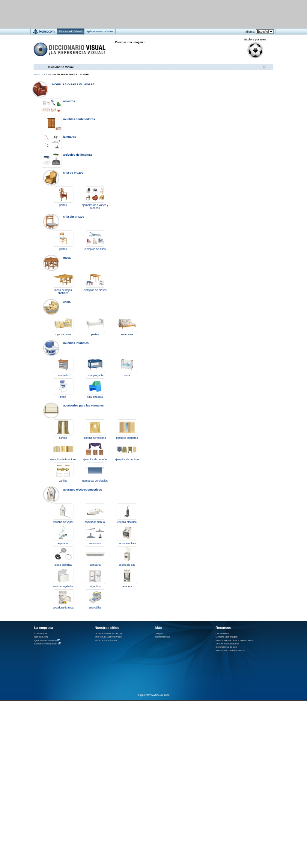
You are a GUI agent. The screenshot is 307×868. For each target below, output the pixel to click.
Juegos (159, 633)
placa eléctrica (63, 565)
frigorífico (95, 586)
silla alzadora (95, 397)
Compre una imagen (227, 637)
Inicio (38, 74)
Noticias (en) (41, 637)
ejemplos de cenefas (95, 459)
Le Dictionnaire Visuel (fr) (108, 633)
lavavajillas (95, 608)
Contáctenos (222, 633)
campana (95, 565)
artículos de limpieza (78, 155)
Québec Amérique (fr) (46, 644)
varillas (63, 481)
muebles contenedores (79, 119)
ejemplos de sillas (95, 249)
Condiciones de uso (226, 647)
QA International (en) (45, 640)
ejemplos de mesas (95, 290)
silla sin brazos (74, 217)
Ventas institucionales (227, 644)
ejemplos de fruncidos (63, 459)
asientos (69, 101)
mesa (67, 258)
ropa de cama (63, 334)
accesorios (95, 543)
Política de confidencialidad (230, 651)
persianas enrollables (95, 481)
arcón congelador (63, 586)
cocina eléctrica (127, 543)
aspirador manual (95, 522)
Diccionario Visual (61, 67)
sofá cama (127, 334)
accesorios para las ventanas (83, 405)
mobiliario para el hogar (73, 84)
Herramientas (163, 637)
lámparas (70, 137)
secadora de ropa (63, 608)
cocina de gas (127, 565)
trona (63, 397)
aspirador (63, 543)
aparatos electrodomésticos (83, 490)
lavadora (127, 586)
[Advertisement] (237, 103)
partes (63, 205)
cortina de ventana (95, 438)
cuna (127, 375)
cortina (63, 438)
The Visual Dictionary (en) (108, 637)
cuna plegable (95, 375)
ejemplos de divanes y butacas (95, 207)
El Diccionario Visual (106, 640)
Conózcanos (41, 633)
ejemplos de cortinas (127, 459)
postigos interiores (127, 438)
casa (47, 74)
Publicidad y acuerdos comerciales (234, 640)
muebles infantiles (76, 343)
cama (67, 302)
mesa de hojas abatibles (63, 292)
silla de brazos (73, 173)
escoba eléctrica (127, 522)
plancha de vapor (63, 522)
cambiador (63, 375)
